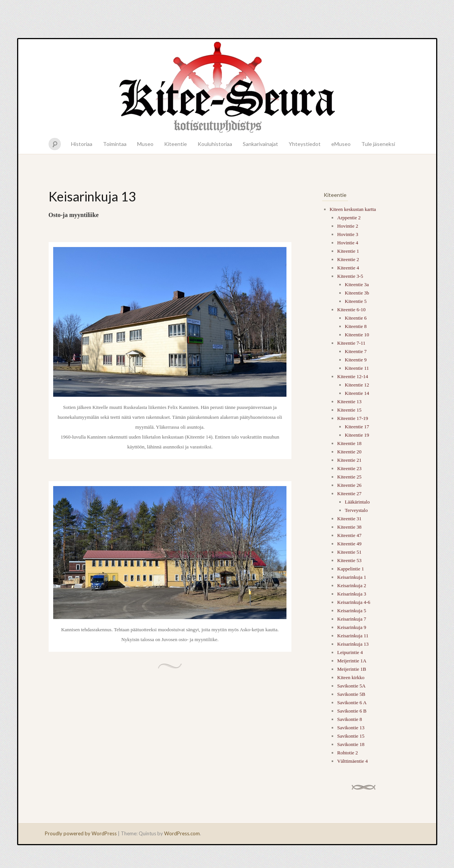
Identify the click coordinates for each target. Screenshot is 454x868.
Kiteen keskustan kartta (353, 209)
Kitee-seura (227, 87)
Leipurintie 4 (350, 652)
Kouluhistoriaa (215, 144)
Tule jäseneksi (378, 144)
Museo (145, 144)
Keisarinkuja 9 (352, 627)
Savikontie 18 (351, 744)
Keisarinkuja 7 (352, 619)
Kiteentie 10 (357, 335)
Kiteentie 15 (350, 410)
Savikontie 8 (350, 719)
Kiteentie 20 (350, 452)
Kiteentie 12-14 (353, 376)
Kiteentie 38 (350, 527)
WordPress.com (182, 833)
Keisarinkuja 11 (353, 636)
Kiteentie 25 (350, 477)
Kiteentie (176, 144)
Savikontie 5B (351, 694)
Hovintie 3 (348, 234)
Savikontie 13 (351, 728)
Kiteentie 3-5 (350, 276)
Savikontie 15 (351, 736)
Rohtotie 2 (348, 753)
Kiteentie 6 (356, 318)
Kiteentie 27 (350, 493)
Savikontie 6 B (352, 711)
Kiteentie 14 (357, 393)
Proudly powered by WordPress (81, 833)
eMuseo (341, 144)
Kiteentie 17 (357, 427)
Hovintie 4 (348, 243)
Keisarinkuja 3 (352, 594)
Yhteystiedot (305, 144)
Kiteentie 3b (357, 293)
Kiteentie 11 (357, 368)
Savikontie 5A (352, 686)
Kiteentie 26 (350, 485)
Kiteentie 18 (350, 443)
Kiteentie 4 (348, 268)
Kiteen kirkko (351, 677)
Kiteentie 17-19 (353, 418)
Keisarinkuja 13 (353, 644)
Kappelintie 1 (351, 569)
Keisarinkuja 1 (352, 577)
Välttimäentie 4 (353, 761)
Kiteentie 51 (350, 552)
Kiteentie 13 (350, 402)
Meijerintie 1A (352, 661)
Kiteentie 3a (357, 284)
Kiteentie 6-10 (352, 310)
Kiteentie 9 (356, 360)
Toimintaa (115, 144)
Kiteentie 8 (356, 326)
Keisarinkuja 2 (352, 585)
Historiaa (82, 144)
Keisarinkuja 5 (352, 611)
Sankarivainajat (260, 144)
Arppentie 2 (349, 218)
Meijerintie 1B (352, 669)
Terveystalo (356, 510)
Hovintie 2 (348, 226)
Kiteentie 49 (350, 544)
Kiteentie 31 (350, 519)
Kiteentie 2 (348, 259)
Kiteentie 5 (356, 301)
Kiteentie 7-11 (351, 343)
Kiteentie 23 (350, 468)
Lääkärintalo (358, 502)
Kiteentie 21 (350, 460)
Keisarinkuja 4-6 (354, 602)
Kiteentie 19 (357, 435)
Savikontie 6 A (352, 702)
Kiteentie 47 (350, 535)
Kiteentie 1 (348, 251)
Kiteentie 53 (350, 560)
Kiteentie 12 (357, 385)
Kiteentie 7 (356, 351)
